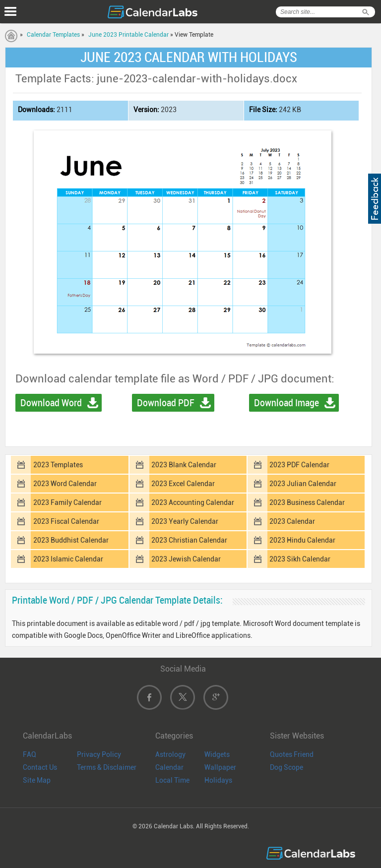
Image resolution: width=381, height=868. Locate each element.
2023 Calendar (292, 521)
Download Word (51, 403)
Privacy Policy (99, 754)
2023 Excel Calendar (183, 484)
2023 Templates (58, 465)
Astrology (170, 754)
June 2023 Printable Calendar (128, 35)
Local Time (172, 780)
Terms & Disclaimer (107, 767)
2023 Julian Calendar (303, 484)
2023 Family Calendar (67, 502)
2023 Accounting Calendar (193, 502)
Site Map (37, 780)
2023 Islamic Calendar (68, 559)
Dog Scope (286, 767)
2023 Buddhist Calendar (71, 540)
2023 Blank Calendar (184, 465)
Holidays (218, 780)
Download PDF (166, 403)
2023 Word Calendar (65, 484)
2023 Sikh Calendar (300, 559)
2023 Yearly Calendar (185, 521)
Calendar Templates (53, 35)
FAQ (30, 754)
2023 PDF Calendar (299, 465)
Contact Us (40, 767)
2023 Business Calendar (307, 502)
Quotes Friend (292, 754)
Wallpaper (220, 767)
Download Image (286, 403)
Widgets (217, 754)
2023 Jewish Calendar (186, 559)
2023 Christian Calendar (189, 540)
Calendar (169, 767)
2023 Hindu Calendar (302, 540)
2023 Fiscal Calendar (66, 521)
